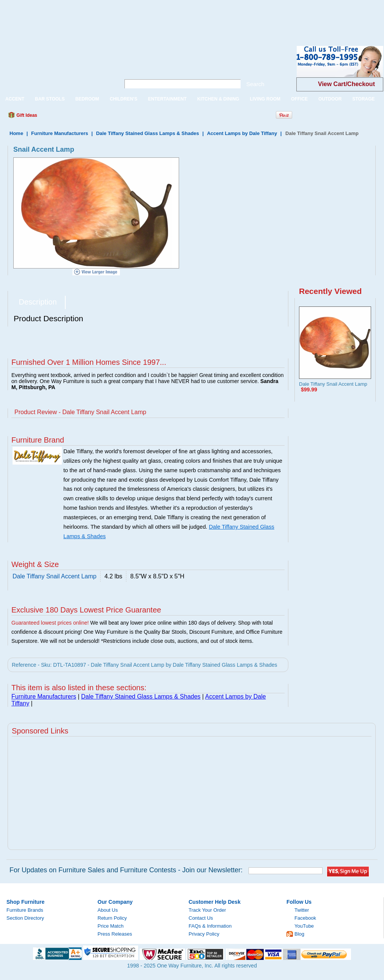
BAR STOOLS (50, 99)
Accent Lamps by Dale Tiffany (242, 133)
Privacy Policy (204, 934)
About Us (108, 910)
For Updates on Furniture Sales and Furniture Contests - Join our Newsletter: (126, 870)
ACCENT (15, 99)
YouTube (304, 926)
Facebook (305, 918)
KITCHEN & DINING (218, 99)
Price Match (111, 926)
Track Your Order (207, 910)
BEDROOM (87, 99)
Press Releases (115, 934)
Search (255, 84)
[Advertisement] (138, 17)
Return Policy (112, 918)
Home (16, 133)
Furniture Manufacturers (60, 133)
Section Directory (25, 918)
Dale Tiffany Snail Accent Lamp (333, 384)
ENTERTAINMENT (167, 99)
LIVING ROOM (265, 99)
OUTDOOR (330, 99)
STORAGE (363, 99)
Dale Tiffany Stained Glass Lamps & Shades (147, 133)
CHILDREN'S (124, 99)
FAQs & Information (210, 926)
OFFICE (299, 99)
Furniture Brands (25, 910)
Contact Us (201, 918)
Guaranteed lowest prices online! (50, 623)
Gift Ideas (26, 115)
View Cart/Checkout (346, 84)
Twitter (302, 910)
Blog (299, 934)
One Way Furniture (56, 68)
